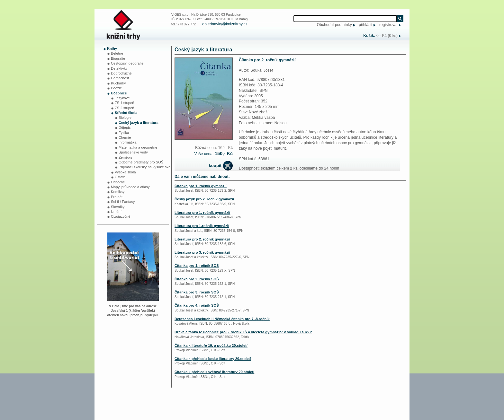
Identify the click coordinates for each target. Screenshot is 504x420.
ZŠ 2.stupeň (124, 108)
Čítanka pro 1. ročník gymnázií (201, 186)
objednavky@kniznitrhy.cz (225, 24)
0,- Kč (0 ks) (387, 36)
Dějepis (125, 127)
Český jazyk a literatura (139, 123)
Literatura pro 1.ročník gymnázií (202, 226)
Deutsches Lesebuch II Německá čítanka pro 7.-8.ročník (222, 319)
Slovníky (118, 207)
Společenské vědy (133, 152)
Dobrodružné (121, 73)
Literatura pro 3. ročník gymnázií (202, 252)
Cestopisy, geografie (127, 63)
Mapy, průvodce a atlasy (130, 187)
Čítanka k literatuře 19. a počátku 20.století (211, 346)
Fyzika (124, 133)
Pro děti (117, 197)
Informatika (128, 142)
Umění (116, 212)
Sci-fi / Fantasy (123, 202)
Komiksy (118, 192)
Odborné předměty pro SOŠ (141, 162)
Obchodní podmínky (334, 25)
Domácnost (120, 78)
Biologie (125, 118)
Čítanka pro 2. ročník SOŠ (197, 279)
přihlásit (365, 25)
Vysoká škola (125, 172)
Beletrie (117, 53)
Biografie (118, 58)
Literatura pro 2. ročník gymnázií (202, 239)
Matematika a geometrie (138, 147)
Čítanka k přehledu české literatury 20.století (213, 359)
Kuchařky (118, 83)
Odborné (118, 182)
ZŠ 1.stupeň (124, 103)
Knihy (112, 48)
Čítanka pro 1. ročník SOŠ (197, 266)
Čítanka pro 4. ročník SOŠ (197, 305)
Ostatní (121, 177)
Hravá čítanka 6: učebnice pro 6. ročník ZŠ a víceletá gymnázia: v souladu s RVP (243, 332)
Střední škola (126, 113)
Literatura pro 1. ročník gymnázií (202, 213)
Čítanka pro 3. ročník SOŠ (197, 292)
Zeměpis (126, 157)
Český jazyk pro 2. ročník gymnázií (204, 199)
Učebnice (119, 93)
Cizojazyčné (121, 216)
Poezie (116, 88)
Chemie (125, 137)
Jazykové (122, 98)
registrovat (388, 25)
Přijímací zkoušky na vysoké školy (146, 167)
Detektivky (119, 68)
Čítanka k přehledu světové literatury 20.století (214, 372)
